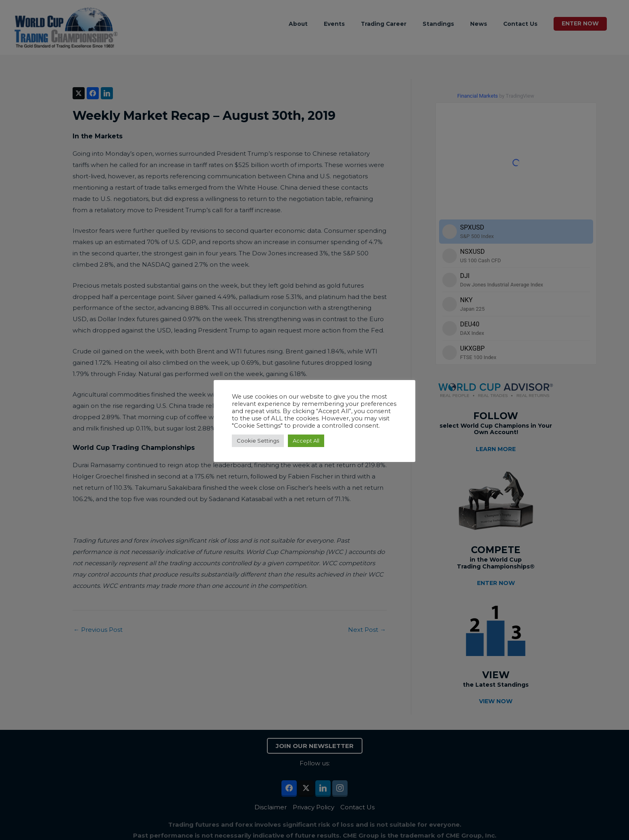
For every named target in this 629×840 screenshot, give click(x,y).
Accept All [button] (306, 441)
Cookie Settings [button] (258, 441)
